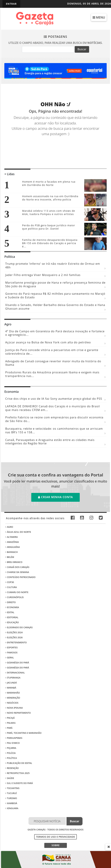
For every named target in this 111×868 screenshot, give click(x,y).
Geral (10, 657)
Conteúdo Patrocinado (20, 577)
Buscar (82, 49)
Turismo (11, 798)
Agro (9, 527)
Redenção (12, 768)
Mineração (13, 698)
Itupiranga (13, 678)
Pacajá (10, 718)
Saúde (10, 778)
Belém (10, 557)
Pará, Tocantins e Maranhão (23, 733)
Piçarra (11, 748)
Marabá (11, 688)
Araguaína (13, 547)
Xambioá (11, 803)
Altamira (12, 537)
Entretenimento (16, 642)
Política (11, 758)
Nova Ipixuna (14, 708)
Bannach (12, 552)
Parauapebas (14, 738)
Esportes (11, 647)
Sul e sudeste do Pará (19, 783)
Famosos (11, 652)
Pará (9, 728)
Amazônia (12, 542)
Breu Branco (14, 562)
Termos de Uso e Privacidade (56, 837)
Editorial (12, 617)
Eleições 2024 (14, 632)
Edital (10, 612)
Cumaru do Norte (17, 592)
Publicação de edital (19, 763)
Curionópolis (15, 597)
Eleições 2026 (14, 637)
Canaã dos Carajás (17, 567)
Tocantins (12, 788)
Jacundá (11, 683)
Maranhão (13, 693)
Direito (11, 602)
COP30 (10, 582)
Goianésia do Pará (17, 663)
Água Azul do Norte (18, 532)
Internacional (15, 673)
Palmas (10, 723)
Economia (12, 607)
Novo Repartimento (18, 713)
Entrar (11, 4)
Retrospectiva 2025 (17, 773)
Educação (12, 622)
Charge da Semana (17, 572)
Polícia (11, 753)
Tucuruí (11, 793)
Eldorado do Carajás (19, 627)
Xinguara (12, 808)
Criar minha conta (55, 497)
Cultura (11, 587)
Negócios (12, 703)
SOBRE (55, 845)
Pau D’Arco (13, 743)
